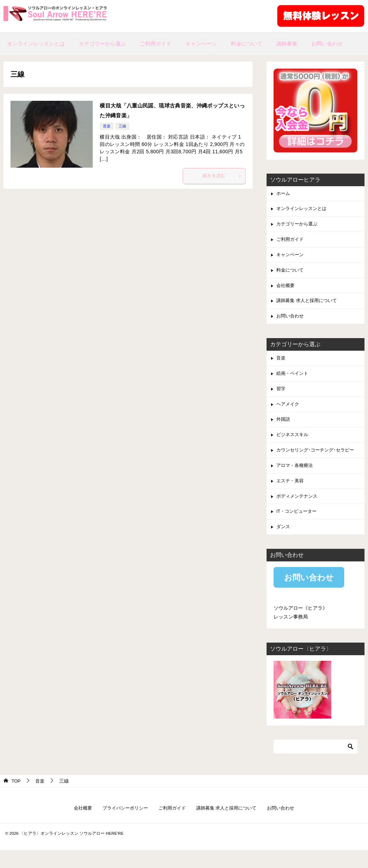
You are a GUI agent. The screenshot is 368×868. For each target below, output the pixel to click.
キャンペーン (201, 44)
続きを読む (222, 177)
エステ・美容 (291, 495)
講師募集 (287, 44)
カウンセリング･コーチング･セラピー (318, 463)
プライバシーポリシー (121, 826)
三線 (123, 126)
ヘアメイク (289, 414)
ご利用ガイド (156, 44)
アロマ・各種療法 (296, 479)
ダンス (284, 544)
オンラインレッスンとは (36, 44)
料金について (247, 44)
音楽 (107, 126)
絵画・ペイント (293, 382)
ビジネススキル (293, 447)
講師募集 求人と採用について (309, 307)
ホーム (284, 194)
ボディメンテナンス (298, 511)
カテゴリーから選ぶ (102, 44)
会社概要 (286, 291)
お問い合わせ (327, 44)
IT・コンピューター (298, 527)
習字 (281, 398)
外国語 (284, 430)
